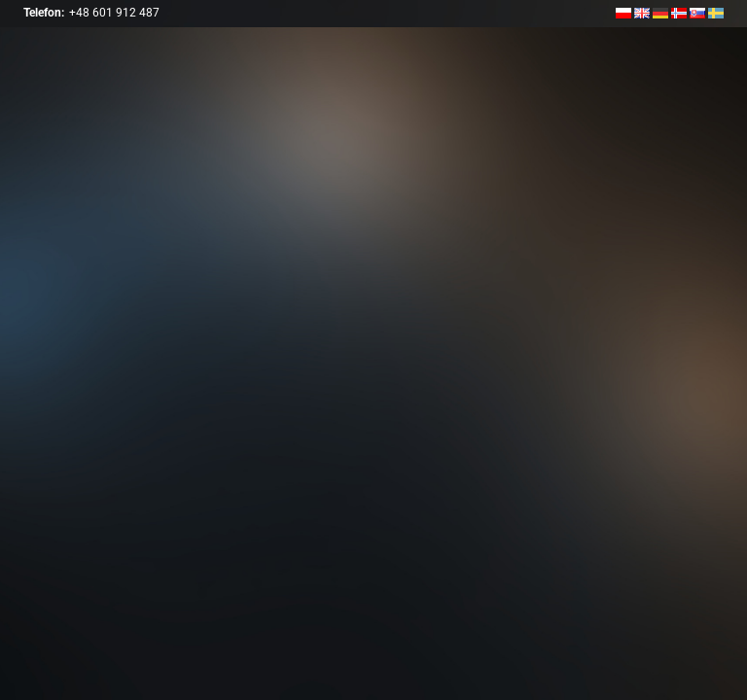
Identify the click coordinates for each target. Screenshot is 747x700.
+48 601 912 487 (114, 13)
